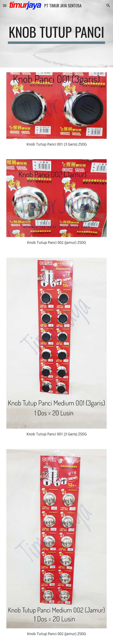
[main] (56, 34)
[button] (5, 5)
